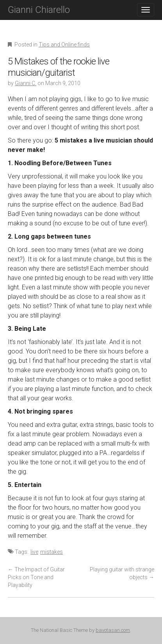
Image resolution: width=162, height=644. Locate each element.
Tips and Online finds (64, 45)
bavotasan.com (113, 630)
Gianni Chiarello (39, 10)
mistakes (52, 552)
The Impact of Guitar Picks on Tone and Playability (36, 577)
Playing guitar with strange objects (122, 573)
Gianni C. (26, 83)
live (34, 552)
